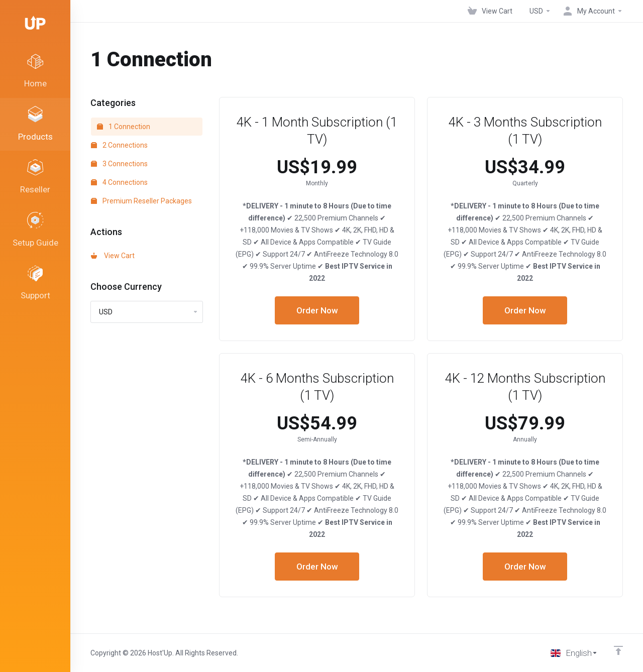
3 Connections (119, 164)
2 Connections (119, 145)
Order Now (317, 310)
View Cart (113, 256)
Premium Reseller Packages (141, 201)
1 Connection (124, 127)
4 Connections (119, 182)
